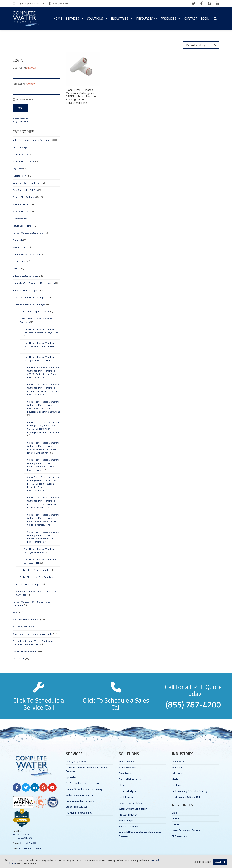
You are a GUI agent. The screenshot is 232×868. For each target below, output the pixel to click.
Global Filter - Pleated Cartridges (36, 570)
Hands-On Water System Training (84, 789)
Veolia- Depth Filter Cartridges (31, 297)
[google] (210, 3)
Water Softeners (128, 767)
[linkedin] (217, 3)
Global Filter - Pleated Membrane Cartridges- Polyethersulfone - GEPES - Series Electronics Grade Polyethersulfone (43, 389)
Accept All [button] (220, 862)
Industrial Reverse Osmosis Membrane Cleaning (140, 834)
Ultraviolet (124, 785)
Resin (15, 269)
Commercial (178, 761)
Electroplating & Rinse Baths (187, 797)
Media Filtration (127, 761)
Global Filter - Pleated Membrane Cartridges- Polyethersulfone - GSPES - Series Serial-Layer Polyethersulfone (43, 465)
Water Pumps (126, 820)
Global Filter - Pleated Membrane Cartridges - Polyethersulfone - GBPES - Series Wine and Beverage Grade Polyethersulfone (44, 427)
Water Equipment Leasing (80, 795)
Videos (176, 818)
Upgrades (71, 777)
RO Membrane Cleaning (79, 813)
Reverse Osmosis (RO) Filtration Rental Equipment (32, 603)
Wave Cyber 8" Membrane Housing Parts (32, 634)
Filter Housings (20, 147)
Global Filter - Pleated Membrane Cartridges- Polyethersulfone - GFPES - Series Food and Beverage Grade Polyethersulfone (44, 407)
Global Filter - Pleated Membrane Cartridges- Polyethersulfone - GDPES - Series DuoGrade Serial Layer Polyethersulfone (43, 448)
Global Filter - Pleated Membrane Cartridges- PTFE (40, 561)
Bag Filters (18, 169)
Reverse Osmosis (129, 826)
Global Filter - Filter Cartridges (31, 304)
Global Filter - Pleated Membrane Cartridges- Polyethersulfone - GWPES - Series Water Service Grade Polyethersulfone (43, 520)
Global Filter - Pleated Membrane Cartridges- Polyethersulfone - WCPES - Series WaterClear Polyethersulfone (43, 537)
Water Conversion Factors (186, 830)
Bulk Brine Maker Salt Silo (25, 190)
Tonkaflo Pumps (20, 154)
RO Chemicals (19, 247)
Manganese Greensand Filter (26, 183)
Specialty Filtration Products (26, 620)
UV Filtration (19, 659)
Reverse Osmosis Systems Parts (28, 233)
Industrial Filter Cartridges (25, 290)
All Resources (179, 836)
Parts (15, 612)
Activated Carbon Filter (24, 161)
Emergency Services (77, 761)
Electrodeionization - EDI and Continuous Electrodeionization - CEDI (33, 643)
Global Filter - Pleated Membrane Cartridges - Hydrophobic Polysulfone (42, 345)
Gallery (176, 824)
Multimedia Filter (21, 204)
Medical (176, 779)
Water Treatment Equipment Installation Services (87, 769)
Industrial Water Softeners (25, 276)
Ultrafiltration (19, 261)
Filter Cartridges (127, 791)
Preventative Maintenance (80, 801)
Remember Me (24, 99)
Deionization (126, 773)
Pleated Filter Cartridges (24, 197)
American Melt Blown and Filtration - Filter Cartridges (37, 593)
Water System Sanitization (133, 809)
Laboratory (178, 773)
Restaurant (178, 785)
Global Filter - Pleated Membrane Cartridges (36, 320)
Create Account (20, 118)
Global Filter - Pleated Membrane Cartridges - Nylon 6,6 (40, 551)
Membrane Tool (20, 219)
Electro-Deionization (130, 779)
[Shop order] (201, 45)
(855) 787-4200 (28, 843)
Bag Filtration (126, 797)
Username (24, 67)
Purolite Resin (19, 176)
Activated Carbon (21, 211)
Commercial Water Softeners (27, 254)
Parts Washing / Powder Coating (189, 791)
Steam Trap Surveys (77, 807)
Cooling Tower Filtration (131, 803)
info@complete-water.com (31, 3)
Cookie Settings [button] (202, 862)
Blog (174, 813)
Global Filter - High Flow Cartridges (37, 577)
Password (24, 84)
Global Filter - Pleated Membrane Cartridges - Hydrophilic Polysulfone (41, 331)
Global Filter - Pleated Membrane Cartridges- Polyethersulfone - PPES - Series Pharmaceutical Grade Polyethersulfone (43, 502)
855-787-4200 (61, 3)
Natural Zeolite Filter (22, 226)
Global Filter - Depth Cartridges (35, 312)
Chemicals (18, 240)
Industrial (177, 767)
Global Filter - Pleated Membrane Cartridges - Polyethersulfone (40, 359)
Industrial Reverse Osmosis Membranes (32, 140)
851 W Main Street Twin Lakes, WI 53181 (23, 836)
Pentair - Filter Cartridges (28, 584)
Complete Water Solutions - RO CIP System (34, 283)
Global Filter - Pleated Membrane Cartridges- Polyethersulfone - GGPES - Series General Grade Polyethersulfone (43, 372)
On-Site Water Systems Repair (82, 783)
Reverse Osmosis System (25, 651)
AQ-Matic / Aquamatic (23, 627)
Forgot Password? (21, 121)
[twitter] (194, 3)
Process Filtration (128, 815)
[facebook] (202, 3)
